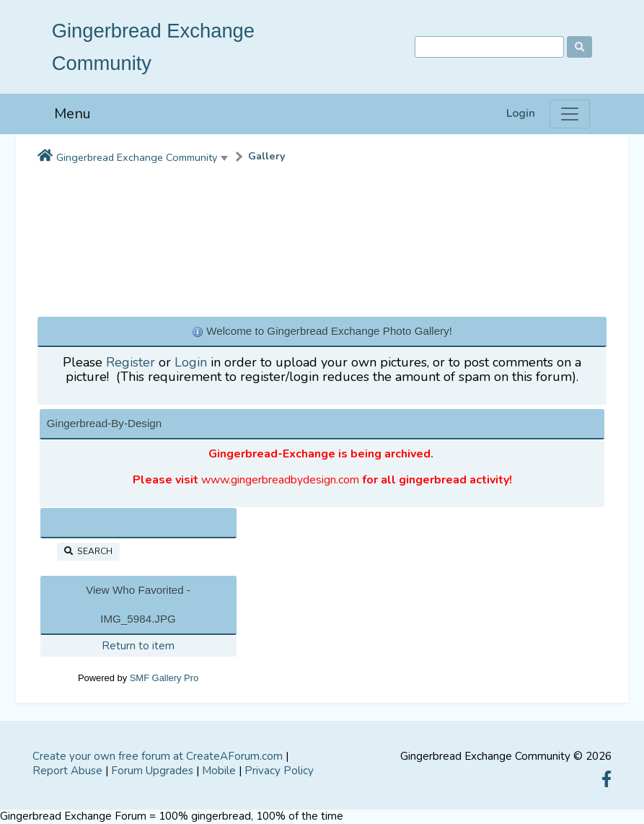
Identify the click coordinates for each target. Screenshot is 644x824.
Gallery (267, 156)
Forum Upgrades (152, 771)
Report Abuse (67, 771)
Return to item (138, 646)
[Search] (489, 47)
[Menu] (570, 114)
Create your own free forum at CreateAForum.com (158, 756)
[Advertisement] (322, 237)
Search (88, 551)
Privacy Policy (279, 771)
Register (131, 362)
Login (521, 114)
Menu (72, 114)
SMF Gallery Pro (164, 678)
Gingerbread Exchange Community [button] (137, 157)
